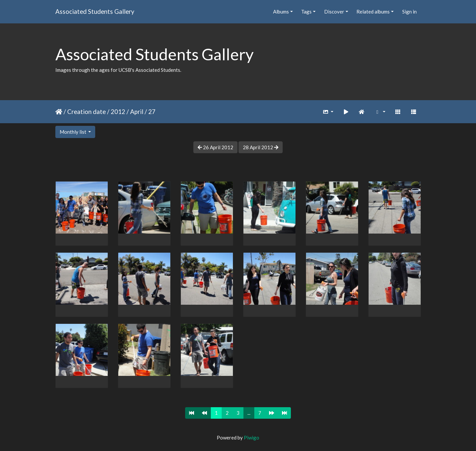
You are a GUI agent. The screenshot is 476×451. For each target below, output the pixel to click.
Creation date (86, 112)
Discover (334, 12)
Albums (281, 12)
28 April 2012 (261, 147)
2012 (118, 112)
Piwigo (252, 437)
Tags (306, 12)
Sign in (409, 12)
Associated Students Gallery (95, 11)
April (137, 112)
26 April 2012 (215, 147)
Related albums (373, 12)
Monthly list (73, 132)
